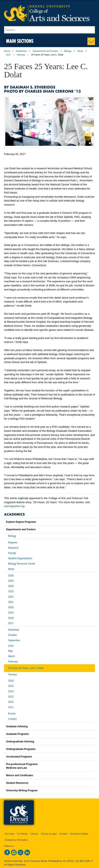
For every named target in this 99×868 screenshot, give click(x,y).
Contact (12, 719)
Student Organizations (20, 558)
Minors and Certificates (20, 775)
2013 (11, 697)
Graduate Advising (17, 726)
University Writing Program (22, 790)
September (14, 640)
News (80, 51)
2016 (11, 681)
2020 (11, 607)
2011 (11, 707)
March (11, 656)
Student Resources (17, 783)
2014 (11, 691)
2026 (11, 576)
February (13, 662)
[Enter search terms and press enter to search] (49, 30)
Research (13, 548)
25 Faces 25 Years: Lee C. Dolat (26, 668)
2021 (11, 602)
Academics (22, 51)
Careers (34, 834)
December (14, 630)
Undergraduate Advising (20, 742)
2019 (11, 613)
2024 (11, 586)
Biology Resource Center (22, 564)
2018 (11, 618)
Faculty (12, 553)
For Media (23, 834)
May (10, 651)
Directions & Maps (79, 834)
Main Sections (20, 41)
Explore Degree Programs (21, 522)
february (21, 55)
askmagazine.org (14, 506)
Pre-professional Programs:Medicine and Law (22, 766)
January (12, 674)
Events (12, 714)
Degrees (13, 542)
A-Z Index (10, 834)
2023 (11, 591)
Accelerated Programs (19, 757)
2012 (11, 702)
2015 (11, 686)
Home (7, 51)
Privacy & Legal (49, 834)
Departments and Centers (45, 51)
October (12, 635)
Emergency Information (16, 840)
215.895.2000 (82, 861)
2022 (11, 597)
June (11, 646)
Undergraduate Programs (21, 749)
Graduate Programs (17, 734)
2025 (11, 581)
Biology (68, 51)
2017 (9, 55)
